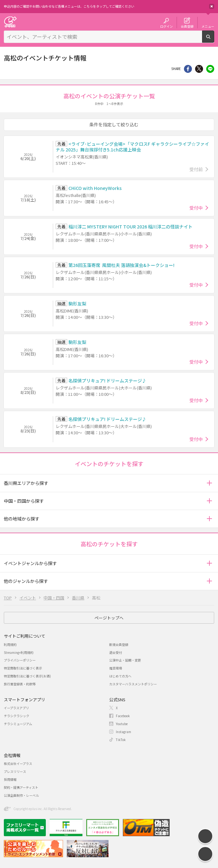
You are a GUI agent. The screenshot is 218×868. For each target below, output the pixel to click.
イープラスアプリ (16, 708)
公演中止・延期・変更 (125, 660)
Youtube (122, 724)
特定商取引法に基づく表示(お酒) (27, 676)
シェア (188, 69)
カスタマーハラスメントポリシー (133, 684)
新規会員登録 (119, 644)
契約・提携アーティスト (21, 787)
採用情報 (10, 779)
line (210, 69)
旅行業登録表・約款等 (20, 684)
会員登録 (187, 26)
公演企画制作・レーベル (21, 795)
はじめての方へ (120, 676)
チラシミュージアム (18, 724)
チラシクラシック (17, 716)
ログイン (166, 26)
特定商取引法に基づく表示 (23, 668)
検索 (214, 40)
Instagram (123, 732)
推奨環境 (116, 668)
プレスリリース (15, 771)
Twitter (199, 69)
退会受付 (116, 652)
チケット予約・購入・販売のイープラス (10, 22)
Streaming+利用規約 (19, 652)
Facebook (123, 716)
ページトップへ (109, 618)
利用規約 (10, 644)
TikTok (121, 740)
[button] (209, 483)
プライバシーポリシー (20, 660)
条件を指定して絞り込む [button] (114, 124)
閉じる (212, 6)
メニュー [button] (208, 26)
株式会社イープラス (18, 763)
